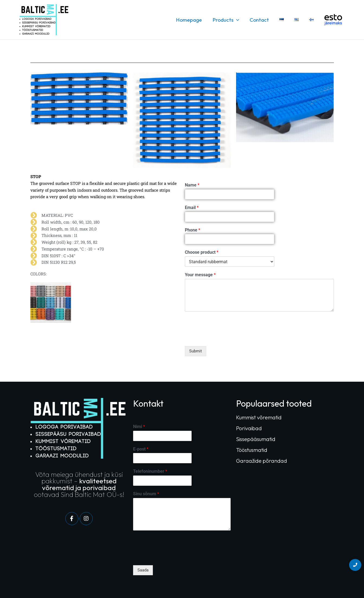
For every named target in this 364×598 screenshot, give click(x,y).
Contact (260, 20)
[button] (237, 20)
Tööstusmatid (252, 450)
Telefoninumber (150, 471)
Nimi (139, 427)
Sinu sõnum (146, 494)
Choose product (202, 252)
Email (192, 208)
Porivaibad (249, 428)
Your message (200, 275)
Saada (143, 570)
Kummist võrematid (259, 417)
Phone (193, 230)
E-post (141, 449)
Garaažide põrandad (262, 461)
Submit (196, 351)
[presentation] (226, 337)
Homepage (190, 20)
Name (192, 185)
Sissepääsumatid (256, 439)
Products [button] (227, 20)
